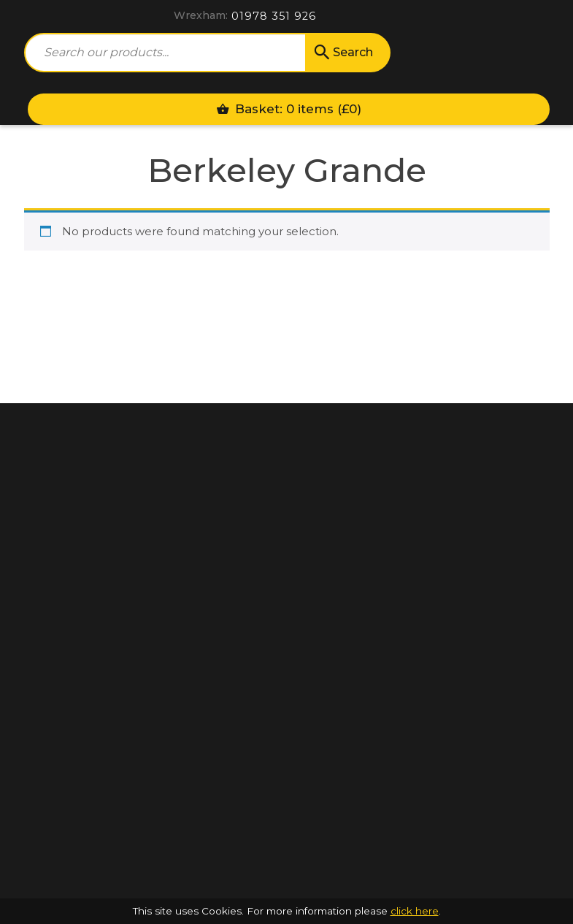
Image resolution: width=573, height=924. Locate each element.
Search (342, 53)
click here (415, 911)
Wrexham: (201, 15)
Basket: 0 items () (289, 109)
